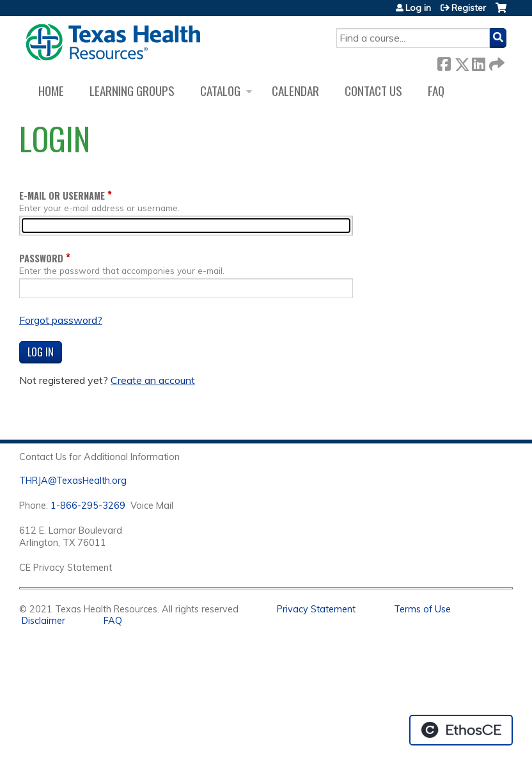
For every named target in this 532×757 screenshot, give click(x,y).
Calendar (295, 91)
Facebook (444, 62)
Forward (496, 62)
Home (51, 91)
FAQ (436, 91)
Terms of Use (422, 609)
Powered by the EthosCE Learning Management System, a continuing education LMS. (461, 730)
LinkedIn (478, 62)
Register (469, 8)
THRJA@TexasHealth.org (73, 481)
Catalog (220, 91)
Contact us (373, 91)
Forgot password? (61, 320)
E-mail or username (62, 195)
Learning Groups (132, 91)
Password (41, 258)
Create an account (153, 380)
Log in (418, 8)
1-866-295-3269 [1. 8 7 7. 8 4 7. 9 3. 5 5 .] (88, 506)
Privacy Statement (316, 609)
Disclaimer (43, 621)
